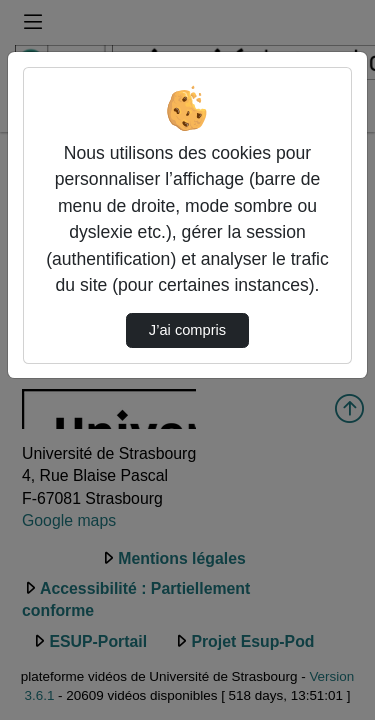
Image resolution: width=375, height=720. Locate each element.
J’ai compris (187, 330)
